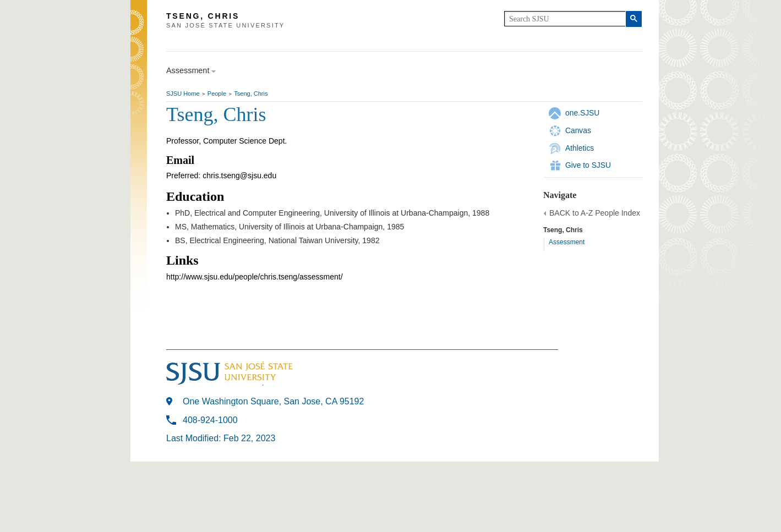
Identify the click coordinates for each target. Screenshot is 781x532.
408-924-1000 (210, 420)
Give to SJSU (588, 165)
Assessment (567, 242)
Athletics (580, 148)
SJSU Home (183, 94)
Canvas (578, 130)
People (217, 94)
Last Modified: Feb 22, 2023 (221, 438)
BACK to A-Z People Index (595, 213)
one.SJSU (582, 113)
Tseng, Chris (251, 94)
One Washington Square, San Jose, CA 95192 (273, 401)
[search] (565, 19)
